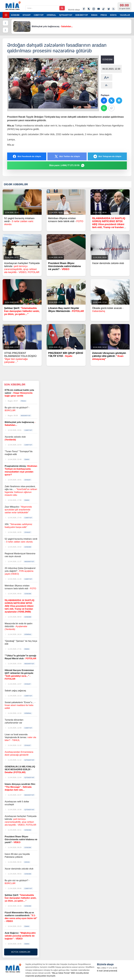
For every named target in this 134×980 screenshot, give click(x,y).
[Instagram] (94, 9)
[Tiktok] (104, 9)
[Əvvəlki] (5, 23)
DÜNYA (113, 15)
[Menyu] (6, 15)
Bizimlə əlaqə (74, 10)
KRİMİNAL (51, 15)
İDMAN (94, 15)
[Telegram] (109, 9)
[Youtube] (99, 9)
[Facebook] (84, 9)
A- (107, 85)
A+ (107, 77)
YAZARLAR (125, 15)
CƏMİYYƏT (39, 15)
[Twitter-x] (89, 9)
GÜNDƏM (15, 15)
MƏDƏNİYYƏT (82, 15)
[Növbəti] (5, 30)
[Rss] (113, 9)
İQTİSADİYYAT (66, 15)
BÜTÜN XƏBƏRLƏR (21, 952)
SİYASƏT (27, 15)
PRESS (104, 15)
